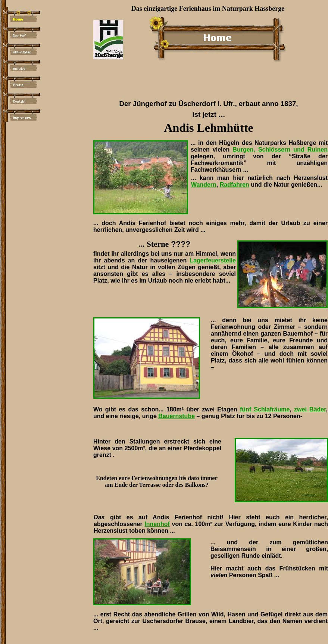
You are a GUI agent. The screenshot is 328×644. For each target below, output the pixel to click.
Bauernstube (177, 416)
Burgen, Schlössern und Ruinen (280, 150)
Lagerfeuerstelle (213, 260)
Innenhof (157, 524)
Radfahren (235, 185)
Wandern (204, 185)
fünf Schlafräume (265, 409)
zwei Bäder (310, 409)
